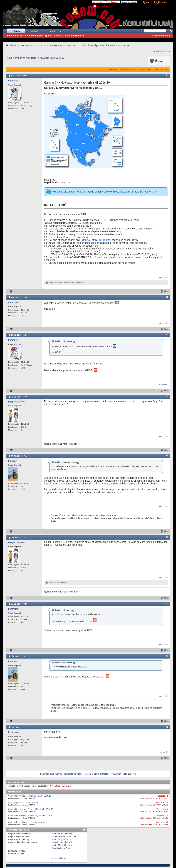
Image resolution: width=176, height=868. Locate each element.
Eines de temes (127, 70)
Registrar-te (160, 2)
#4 (167, 396)
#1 (167, 75)
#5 (167, 456)
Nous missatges (34, 36)
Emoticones (60, 837)
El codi (55, 842)
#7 (167, 604)
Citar (165, 292)
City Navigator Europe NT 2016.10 (23, 802)
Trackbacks (57, 848)
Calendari (58, 36)
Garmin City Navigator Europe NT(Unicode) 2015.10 (31, 816)
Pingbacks (13, 851)
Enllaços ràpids (74, 36)
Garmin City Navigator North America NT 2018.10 (111, 774)
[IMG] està (64, 839)
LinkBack (111, 70)
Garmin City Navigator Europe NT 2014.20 (26, 822)
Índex (52, 31)
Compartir (163, 277)
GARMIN (70, 45)
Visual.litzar (160, 70)
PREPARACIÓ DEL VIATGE (33, 45)
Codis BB (59, 834)
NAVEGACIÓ (56, 45)
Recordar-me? (102, 6)
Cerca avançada (161, 36)
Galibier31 (68, 282)
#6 (167, 537)
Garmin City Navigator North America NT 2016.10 (39, 58)
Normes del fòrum (59, 858)
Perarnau (54, 282)
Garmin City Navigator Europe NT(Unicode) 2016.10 (31, 809)
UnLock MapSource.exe (96, 240)
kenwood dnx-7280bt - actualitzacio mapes (62, 774)
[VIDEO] (62, 842)
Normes (34, 31)
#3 (167, 335)
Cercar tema (144, 70)
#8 (167, 656)
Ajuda (146, 2)
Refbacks (12, 854)
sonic (61, 282)
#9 (167, 727)
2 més (75, 282)
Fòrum (16, 31)
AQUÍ (47, 677)
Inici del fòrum (15, 36)
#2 (167, 297)
